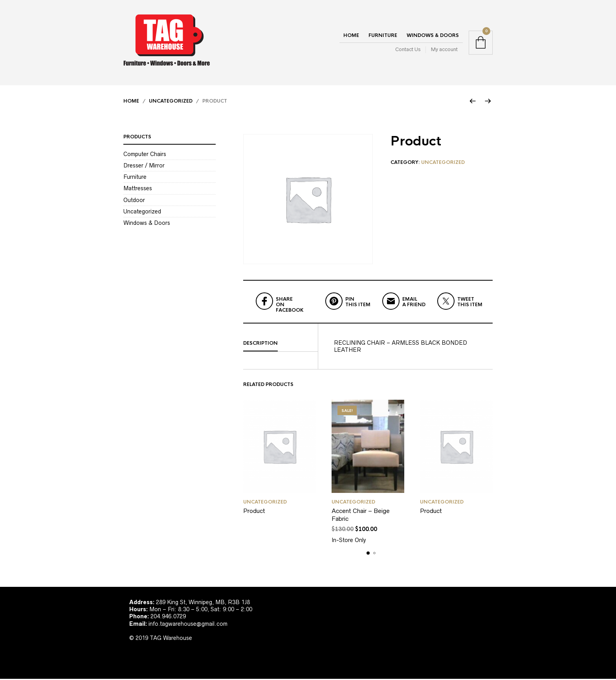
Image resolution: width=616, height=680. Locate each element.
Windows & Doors (433, 36)
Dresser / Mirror (144, 167)
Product (254, 512)
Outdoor (134, 201)
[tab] (280, 345)
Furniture (383, 36)
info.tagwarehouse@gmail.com (188, 625)
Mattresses (138, 189)
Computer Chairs (145, 155)
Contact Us (408, 50)
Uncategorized (171, 102)
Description (260, 344)
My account (444, 50)
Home (351, 36)
